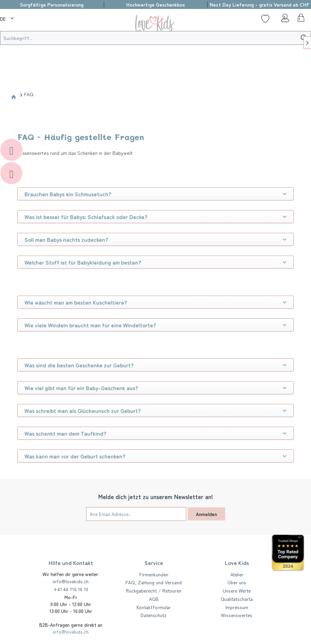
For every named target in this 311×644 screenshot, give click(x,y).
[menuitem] (8, 18)
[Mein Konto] (283, 20)
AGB (154, 599)
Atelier (237, 574)
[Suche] (28, 19)
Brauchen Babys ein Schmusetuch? (155, 194)
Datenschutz (154, 615)
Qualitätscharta (237, 599)
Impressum (237, 607)
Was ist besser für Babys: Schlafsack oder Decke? (155, 217)
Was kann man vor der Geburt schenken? (155, 456)
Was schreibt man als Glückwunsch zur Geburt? (155, 410)
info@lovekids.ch (71, 581)
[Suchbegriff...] (155, 38)
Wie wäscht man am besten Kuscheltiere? (155, 302)
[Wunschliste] (265, 19)
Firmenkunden (154, 574)
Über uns (237, 582)
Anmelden (206, 514)
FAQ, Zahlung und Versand (154, 582)
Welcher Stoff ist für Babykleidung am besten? (155, 262)
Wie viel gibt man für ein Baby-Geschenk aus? (155, 388)
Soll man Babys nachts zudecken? (155, 239)
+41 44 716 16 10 (71, 589)
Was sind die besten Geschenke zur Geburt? (155, 365)
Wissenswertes (237, 615)
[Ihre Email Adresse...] (136, 514)
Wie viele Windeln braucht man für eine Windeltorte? (155, 325)
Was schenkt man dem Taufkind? (155, 433)
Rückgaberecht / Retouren (154, 591)
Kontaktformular (154, 607)
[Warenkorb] (300, 20)
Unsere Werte (237, 591)
